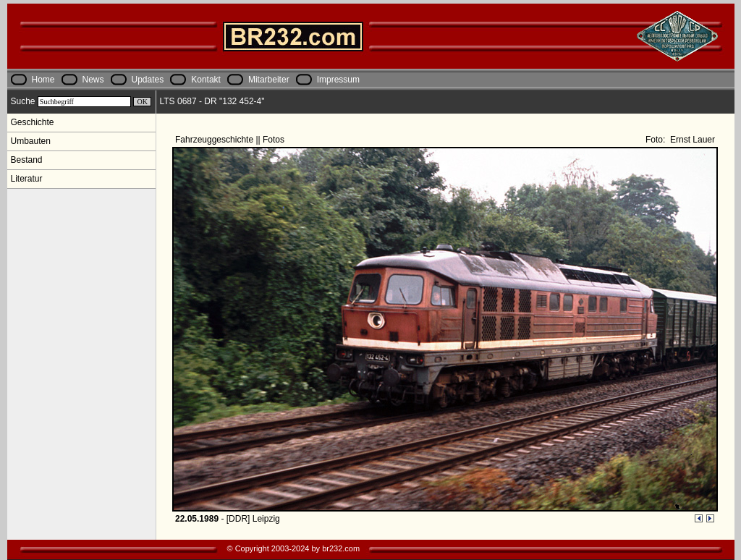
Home (43, 80)
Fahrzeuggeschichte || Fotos (231, 140)
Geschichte (33, 122)
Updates (148, 80)
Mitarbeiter (269, 80)
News (93, 80)
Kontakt (206, 80)
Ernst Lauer (691, 140)
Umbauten (31, 141)
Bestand (27, 160)
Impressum (338, 80)
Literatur (27, 179)
